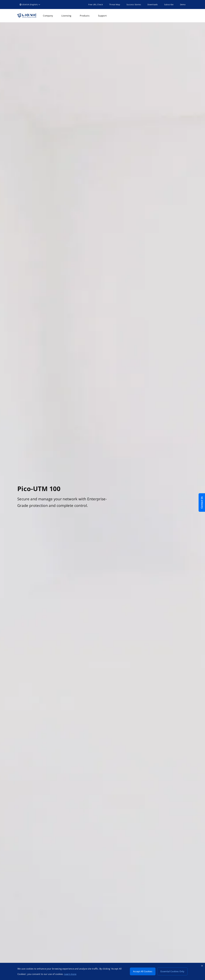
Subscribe (169, 4)
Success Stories (134, 4)
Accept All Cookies (143, 971)
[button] (30, 4)
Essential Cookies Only (172, 971)
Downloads (153, 4)
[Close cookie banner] (202, 966)
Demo (183, 4)
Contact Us (202, 502)
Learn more (70, 974)
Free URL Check (95, 4)
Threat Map (115, 4)
